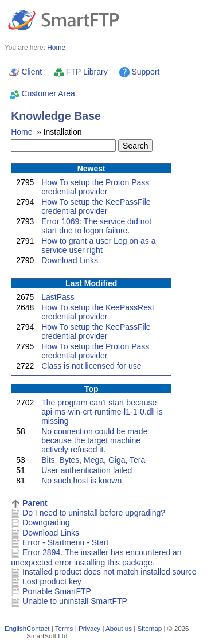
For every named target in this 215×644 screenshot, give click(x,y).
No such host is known (81, 481)
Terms (64, 628)
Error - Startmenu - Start (65, 542)
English (15, 628)
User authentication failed (87, 470)
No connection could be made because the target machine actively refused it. (94, 440)
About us (119, 628)
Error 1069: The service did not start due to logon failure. (96, 226)
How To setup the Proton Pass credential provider (95, 187)
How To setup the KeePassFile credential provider (96, 206)
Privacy (89, 628)
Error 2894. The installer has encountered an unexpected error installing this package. (96, 557)
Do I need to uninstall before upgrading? (94, 513)
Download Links (70, 260)
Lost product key (52, 581)
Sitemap (150, 628)
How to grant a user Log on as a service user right (98, 245)
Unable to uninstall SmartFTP (75, 601)
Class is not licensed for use (91, 366)
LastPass (58, 297)
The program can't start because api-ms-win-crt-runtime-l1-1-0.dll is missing (102, 412)
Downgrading (46, 522)
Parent (35, 503)
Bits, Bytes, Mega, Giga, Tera (93, 460)
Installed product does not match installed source (110, 572)
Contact (38, 628)
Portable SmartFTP (57, 591)
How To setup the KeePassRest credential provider (98, 312)
